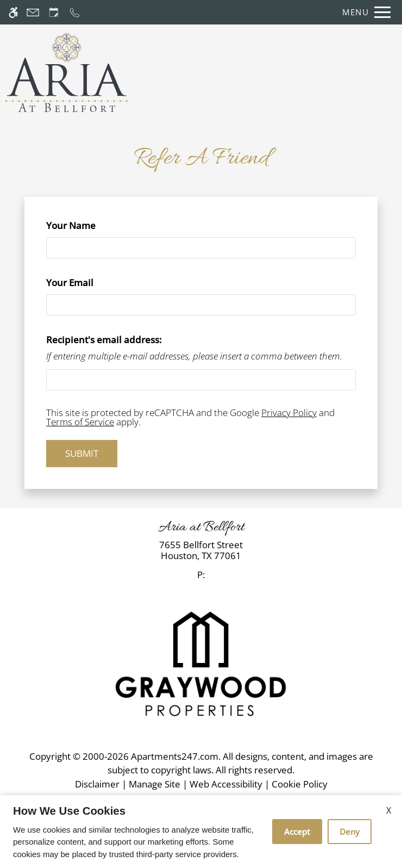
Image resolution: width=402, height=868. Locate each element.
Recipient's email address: (104, 340)
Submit (82, 453)
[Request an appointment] (54, 12)
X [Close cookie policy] (389, 810)
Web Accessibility (226, 784)
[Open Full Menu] (364, 12)
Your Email (89, 283)
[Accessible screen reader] (13, 12)
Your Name (90, 225)
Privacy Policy (289, 413)
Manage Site (155, 784)
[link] (201, 551)
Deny (350, 832)
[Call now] (75, 12)
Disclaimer (97, 784)
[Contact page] (33, 12)
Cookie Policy (300, 784)
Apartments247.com (175, 756)
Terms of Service (80, 422)
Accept (297, 832)
